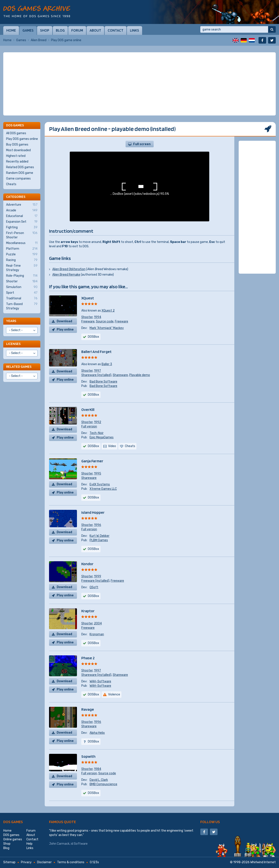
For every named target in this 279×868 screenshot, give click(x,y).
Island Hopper (93, 512)
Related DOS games (20, 167)
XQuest (88, 298)
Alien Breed (39, 40)
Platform (22, 249)
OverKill (88, 409)
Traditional (22, 298)
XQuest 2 (108, 311)
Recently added (17, 162)
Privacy (26, 862)
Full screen (142, 144)
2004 (98, 623)
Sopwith (88, 756)
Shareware (120, 375)
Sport (22, 293)
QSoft (94, 587)
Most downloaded (18, 150)
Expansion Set (22, 222)
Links (134, 30)
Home (11, 30)
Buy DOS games (17, 145)
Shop (45, 30)
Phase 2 (88, 658)
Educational (22, 216)
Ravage (88, 709)
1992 (98, 422)
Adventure (22, 205)
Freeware (88, 321)
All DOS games (16, 133)
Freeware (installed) (95, 581)
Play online (65, 330)
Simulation (22, 287)
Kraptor (88, 611)
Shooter (87, 317)
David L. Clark (99, 780)
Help (29, 844)
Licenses (13, 344)
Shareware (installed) (96, 375)
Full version (89, 426)
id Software (79, 844)
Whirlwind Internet (263, 862)
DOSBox (94, 337)
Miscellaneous (22, 243)
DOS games (13, 822)
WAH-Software (100, 681)
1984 (98, 769)
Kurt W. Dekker (100, 536)
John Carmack (59, 844)
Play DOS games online (22, 139)
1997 (97, 371)
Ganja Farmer (92, 461)
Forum (77, 30)
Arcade (22, 210)
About (95, 30)
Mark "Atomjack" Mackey (107, 328)
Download (64, 321)
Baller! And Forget (96, 352)
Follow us (210, 822)
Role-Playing (22, 276)
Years (11, 321)
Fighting (22, 227)
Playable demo (140, 375)
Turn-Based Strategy (22, 306)
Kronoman (97, 634)
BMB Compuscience (103, 784)
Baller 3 (107, 364)
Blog (60, 30)
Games (28, 30)
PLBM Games (99, 540)
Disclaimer (44, 862)
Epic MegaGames (102, 437)
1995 (98, 474)
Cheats (11, 184)
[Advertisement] (139, 84)
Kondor (87, 564)
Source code (105, 321)
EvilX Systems (100, 484)
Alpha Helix (97, 733)
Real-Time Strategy (22, 268)
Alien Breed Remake (66, 275)
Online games (13, 839)
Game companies (18, 179)
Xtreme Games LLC (103, 489)
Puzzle (22, 254)
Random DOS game (20, 173)
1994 (98, 317)
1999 (98, 576)
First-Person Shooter (22, 235)
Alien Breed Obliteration (69, 269)
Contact (116, 30)
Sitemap (9, 862)
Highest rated (16, 156)
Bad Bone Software (103, 382)
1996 (98, 525)
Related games (19, 367)
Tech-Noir (97, 433)
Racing (22, 260)
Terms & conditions (71, 862)
